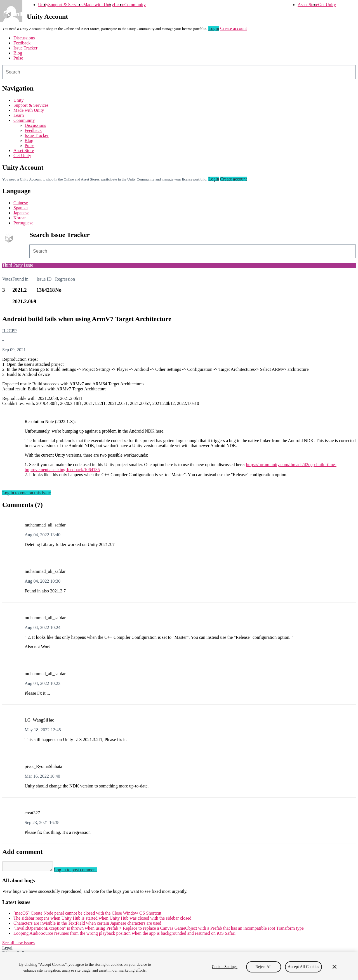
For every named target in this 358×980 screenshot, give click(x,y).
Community (135, 5)
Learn (119, 5)
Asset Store (308, 5)
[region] (179, 966)
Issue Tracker (25, 48)
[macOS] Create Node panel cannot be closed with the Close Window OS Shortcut (87, 915)
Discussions (24, 38)
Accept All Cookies (303, 967)
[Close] (335, 967)
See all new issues (18, 944)
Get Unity (327, 5)
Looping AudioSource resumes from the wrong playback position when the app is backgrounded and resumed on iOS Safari (124, 935)
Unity (43, 5)
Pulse (18, 58)
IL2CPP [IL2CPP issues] (10, 331)
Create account (234, 28)
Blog (18, 53)
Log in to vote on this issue (26, 493)
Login (214, 28)
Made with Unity (99, 5)
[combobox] (179, 72)
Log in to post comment (81, 871)
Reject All (263, 967)
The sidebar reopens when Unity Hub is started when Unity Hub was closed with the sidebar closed (102, 920)
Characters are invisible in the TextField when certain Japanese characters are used (87, 925)
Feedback (22, 43)
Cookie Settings (225, 967)
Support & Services (66, 5)
